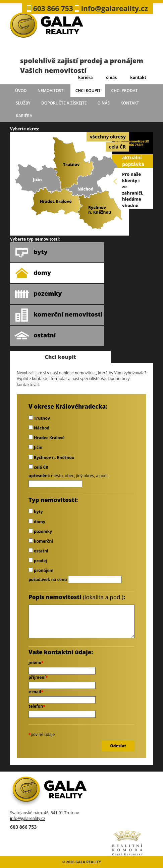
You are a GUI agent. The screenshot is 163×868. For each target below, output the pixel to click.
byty (31, 252)
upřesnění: (39, 476)
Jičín (35, 447)
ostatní (35, 336)
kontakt (138, 77)
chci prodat (124, 91)
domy (33, 273)
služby (23, 103)
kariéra (86, 77)
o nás (111, 77)
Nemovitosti (51, 91)
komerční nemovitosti (59, 315)
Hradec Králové (47, 438)
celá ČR (117, 147)
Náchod (39, 428)
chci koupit (88, 91)
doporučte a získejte (64, 103)
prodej (38, 561)
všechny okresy (108, 137)
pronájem (41, 570)
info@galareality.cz (28, 818)
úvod (21, 91)
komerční (41, 541)
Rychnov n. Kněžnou (51, 458)
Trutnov (39, 418)
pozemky (38, 294)
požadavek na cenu (48, 580)
